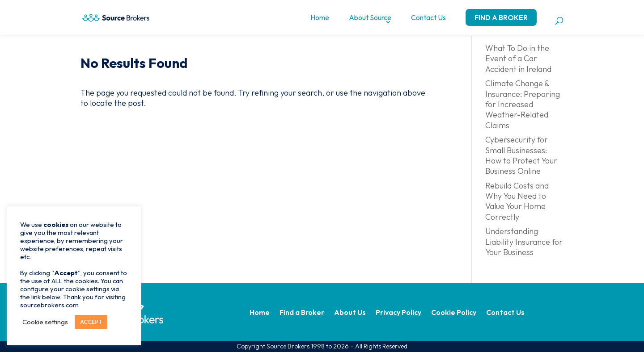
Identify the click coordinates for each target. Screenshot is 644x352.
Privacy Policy (398, 313)
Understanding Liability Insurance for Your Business (524, 242)
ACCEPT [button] (91, 322)
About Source (370, 17)
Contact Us (428, 17)
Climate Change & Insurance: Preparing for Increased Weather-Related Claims (523, 104)
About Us (350, 313)
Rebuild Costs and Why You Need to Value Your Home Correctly (517, 201)
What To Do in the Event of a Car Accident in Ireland (518, 59)
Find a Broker (501, 17)
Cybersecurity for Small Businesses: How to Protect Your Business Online (521, 155)
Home (320, 17)
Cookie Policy (454, 313)
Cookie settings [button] (45, 322)
